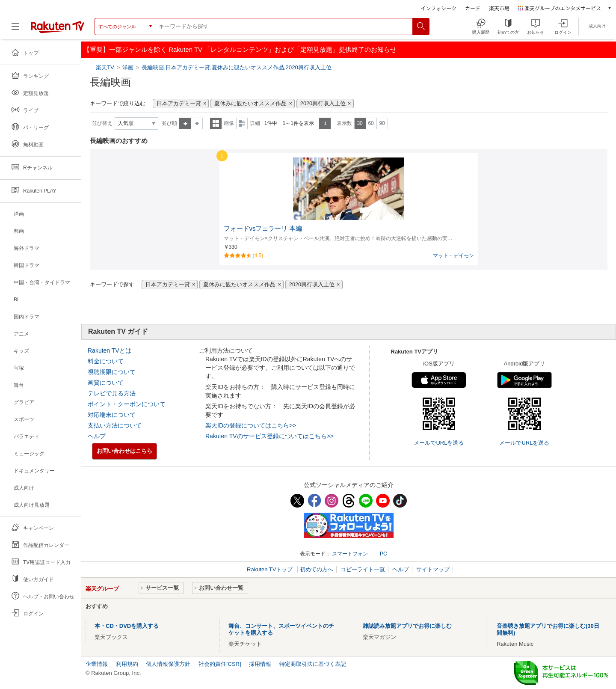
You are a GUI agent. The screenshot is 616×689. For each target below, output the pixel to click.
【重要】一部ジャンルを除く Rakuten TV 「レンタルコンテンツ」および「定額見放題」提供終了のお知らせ (240, 49)
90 (382, 123)
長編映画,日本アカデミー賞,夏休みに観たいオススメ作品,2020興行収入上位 (237, 67)
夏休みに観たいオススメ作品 (250, 104)
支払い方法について (115, 425)
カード (473, 8)
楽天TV (106, 67)
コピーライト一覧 (363, 569)
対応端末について (112, 415)
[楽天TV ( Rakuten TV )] (58, 30)
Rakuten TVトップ (271, 569)
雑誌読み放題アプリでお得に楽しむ (407, 626)
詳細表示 (242, 123)
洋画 (128, 67)
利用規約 (127, 664)
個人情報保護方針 (168, 664)
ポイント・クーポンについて (127, 404)
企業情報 (97, 664)
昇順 (185, 123)
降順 (197, 123)
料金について (106, 361)
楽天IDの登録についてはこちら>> (251, 425)
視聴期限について (112, 372)
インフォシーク (438, 8)
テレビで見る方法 (112, 393)
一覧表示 (216, 123)
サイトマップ (433, 569)
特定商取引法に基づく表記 (313, 664)
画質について (106, 383)
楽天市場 (499, 8)
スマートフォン (350, 554)
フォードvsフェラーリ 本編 (263, 229)
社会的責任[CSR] (220, 664)
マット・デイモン (453, 255)
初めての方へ (317, 569)
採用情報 (260, 664)
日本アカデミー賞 (179, 104)
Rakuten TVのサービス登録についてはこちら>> (269, 436)
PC (384, 554)
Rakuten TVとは (110, 350)
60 (371, 123)
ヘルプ (97, 436)
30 (360, 123)
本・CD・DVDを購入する (127, 626)
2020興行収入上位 (323, 104)
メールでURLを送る (439, 443)
